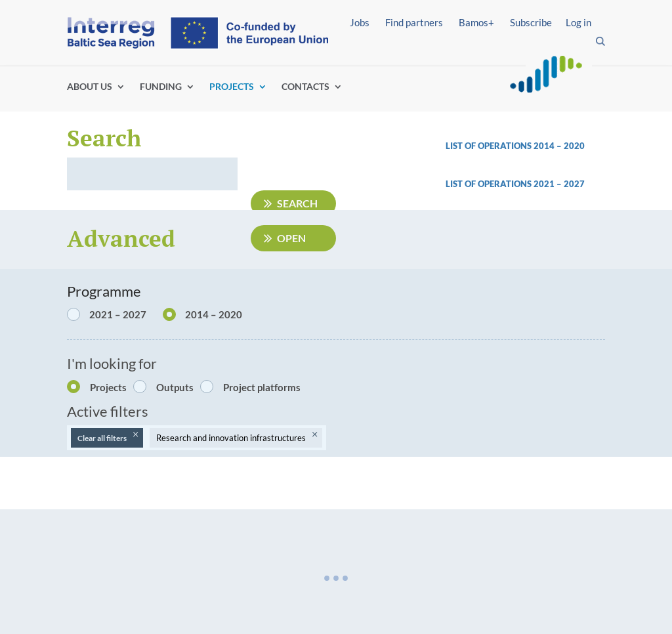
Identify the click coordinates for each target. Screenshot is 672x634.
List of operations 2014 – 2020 (515, 146)
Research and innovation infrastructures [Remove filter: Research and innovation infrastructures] (231, 438)
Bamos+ (476, 22)
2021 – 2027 (559, 184)
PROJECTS (232, 87)
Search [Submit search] (297, 203)
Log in (578, 22)
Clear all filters (102, 438)
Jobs (360, 22)
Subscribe (531, 22)
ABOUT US (90, 87)
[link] (525, 187)
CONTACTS (305, 87)
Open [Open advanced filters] (291, 238)
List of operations (490, 184)
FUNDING (161, 87)
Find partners (414, 22)
